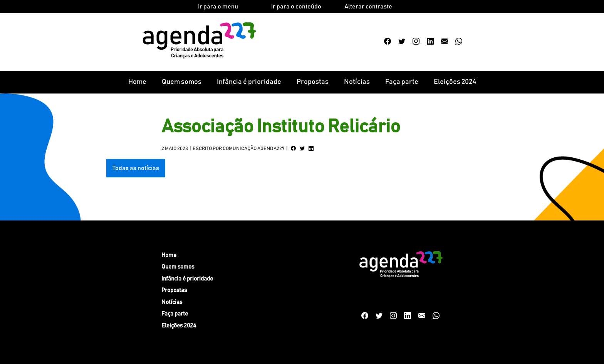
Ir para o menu (218, 7)
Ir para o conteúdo (296, 7)
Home (137, 82)
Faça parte (402, 82)
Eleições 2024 (455, 82)
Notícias (357, 82)
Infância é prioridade (249, 82)
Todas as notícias (136, 168)
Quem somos (182, 82)
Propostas (313, 82)
